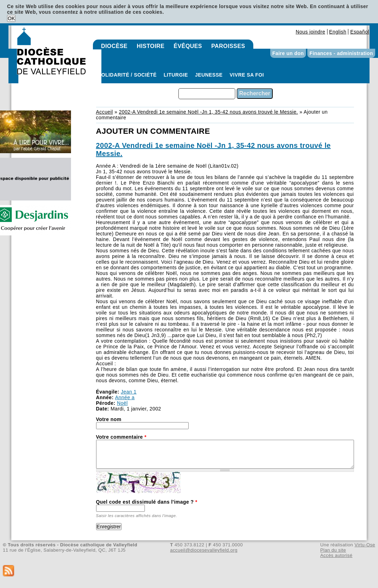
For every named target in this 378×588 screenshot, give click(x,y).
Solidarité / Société (127, 75)
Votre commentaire (121, 437)
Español (360, 32)
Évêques (188, 46)
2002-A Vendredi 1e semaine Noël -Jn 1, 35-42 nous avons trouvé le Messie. (208, 112)
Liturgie (176, 75)
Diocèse (114, 46)
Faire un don (288, 53)
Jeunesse (209, 75)
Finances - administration (341, 53)
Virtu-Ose (365, 545)
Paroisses (228, 46)
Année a (125, 397)
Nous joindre (311, 32)
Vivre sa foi (247, 75)
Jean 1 (129, 392)
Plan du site (333, 550)
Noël (122, 403)
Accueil (105, 112)
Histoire (151, 46)
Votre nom (109, 419)
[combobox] (207, 94)
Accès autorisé (336, 555)
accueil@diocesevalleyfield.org (204, 550)
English (338, 32)
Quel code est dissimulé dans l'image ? (147, 502)
